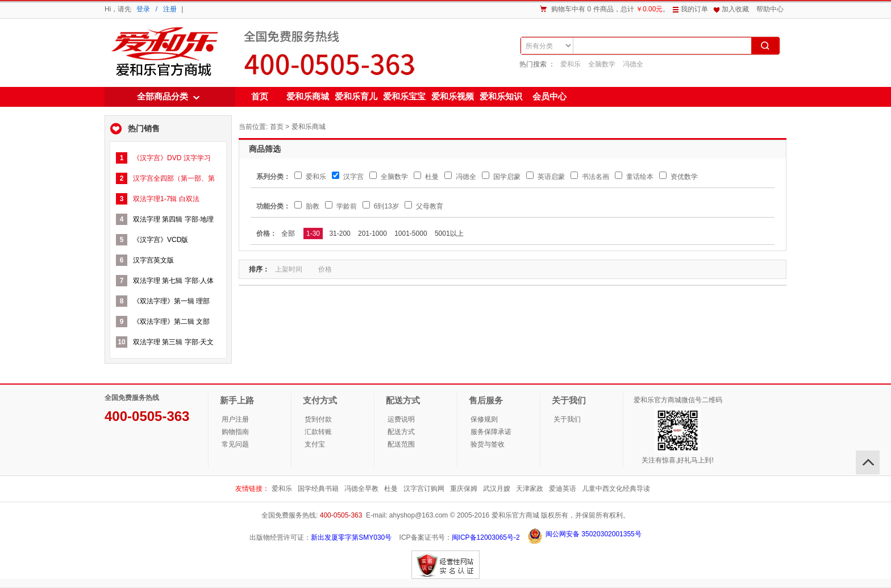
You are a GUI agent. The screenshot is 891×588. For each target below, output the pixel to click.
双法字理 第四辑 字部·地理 (173, 219)
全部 (288, 233)
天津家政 (530, 489)
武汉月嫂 (497, 489)
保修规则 (484, 419)
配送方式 (401, 432)
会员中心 (549, 97)
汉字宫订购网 (424, 489)
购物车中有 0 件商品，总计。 (610, 9)
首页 (260, 97)
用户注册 (235, 419)
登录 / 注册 (157, 9)
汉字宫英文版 (153, 260)
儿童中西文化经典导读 (616, 489)
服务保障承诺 (491, 432)
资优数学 (678, 177)
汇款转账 (318, 432)
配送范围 (401, 444)
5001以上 (449, 233)
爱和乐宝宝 (404, 97)
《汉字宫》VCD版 (161, 240)
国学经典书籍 (318, 489)
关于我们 (567, 419)
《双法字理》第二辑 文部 (171, 322)
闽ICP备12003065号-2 (486, 537)
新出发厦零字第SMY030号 (351, 537)
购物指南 (235, 432)
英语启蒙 (545, 177)
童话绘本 (634, 177)
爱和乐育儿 (356, 97)
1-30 (313, 233)
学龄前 (341, 206)
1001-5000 (411, 233)
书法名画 (590, 177)
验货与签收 (488, 444)
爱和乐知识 (501, 97)
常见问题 (235, 444)
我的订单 (694, 9)
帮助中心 (770, 9)
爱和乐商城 (163, 52)
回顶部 (868, 462)
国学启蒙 (501, 177)
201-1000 (372, 233)
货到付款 (318, 419)
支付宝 (315, 444)
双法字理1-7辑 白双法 (166, 199)
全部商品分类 (163, 97)
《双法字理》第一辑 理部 (171, 301)
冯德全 (633, 64)
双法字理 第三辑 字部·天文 (173, 342)
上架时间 (293, 269)
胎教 (307, 206)
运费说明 (401, 419)
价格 (329, 269)
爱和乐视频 (453, 97)
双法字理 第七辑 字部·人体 (173, 281)
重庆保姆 (464, 489)
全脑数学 (602, 64)
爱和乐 (571, 64)
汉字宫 (347, 177)
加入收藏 (735, 9)
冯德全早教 (361, 489)
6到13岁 (380, 206)
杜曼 (426, 177)
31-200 (340, 233)
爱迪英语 (563, 489)
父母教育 (424, 206)
